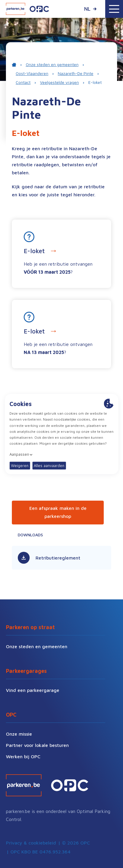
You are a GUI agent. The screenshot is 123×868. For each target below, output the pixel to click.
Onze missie (19, 734)
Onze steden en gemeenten (52, 64)
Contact (23, 82)
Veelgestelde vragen (59, 82)
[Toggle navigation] (114, 9)
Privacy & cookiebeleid (31, 843)
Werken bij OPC (23, 756)
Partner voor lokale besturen (37, 745)
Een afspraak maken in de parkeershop (58, 512)
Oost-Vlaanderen (32, 73)
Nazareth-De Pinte (76, 73)
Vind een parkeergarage (33, 690)
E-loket (95, 82)
